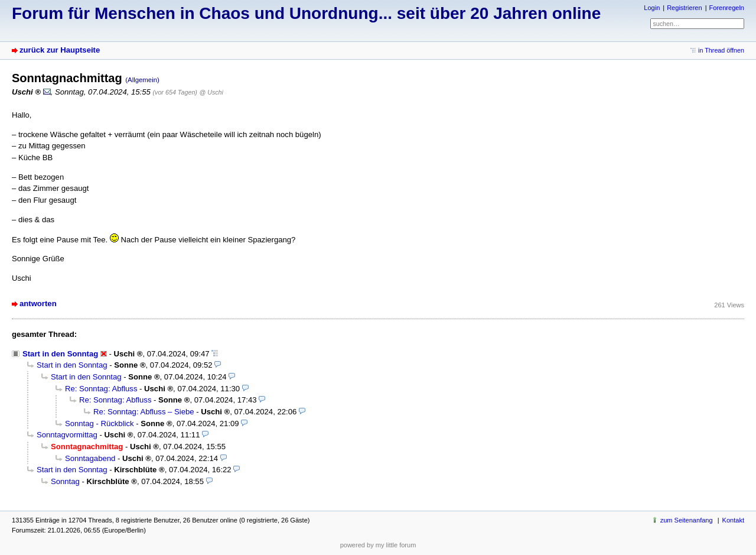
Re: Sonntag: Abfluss (101, 389)
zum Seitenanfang (687, 520)
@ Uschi (211, 92)
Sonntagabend (90, 458)
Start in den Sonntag (60, 354)
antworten (38, 304)
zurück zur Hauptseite (60, 50)
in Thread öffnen (721, 50)
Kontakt (733, 520)
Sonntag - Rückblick (100, 423)
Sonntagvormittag (67, 435)
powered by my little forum (378, 545)
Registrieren (684, 8)
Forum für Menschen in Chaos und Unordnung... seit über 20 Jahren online (306, 13)
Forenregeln (727, 8)
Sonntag (65, 481)
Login (652, 8)
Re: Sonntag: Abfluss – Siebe (144, 412)
